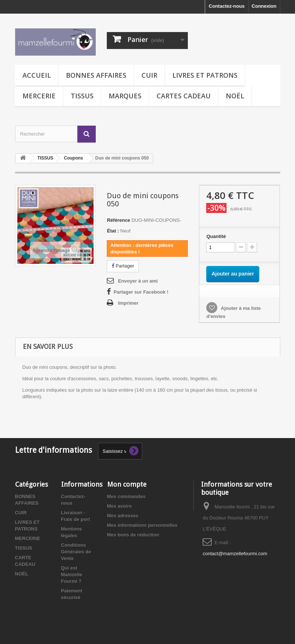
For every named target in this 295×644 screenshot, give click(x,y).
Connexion (264, 6)
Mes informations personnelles (142, 525)
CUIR (149, 75)
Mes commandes (127, 496)
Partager (123, 266)
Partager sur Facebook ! (141, 292)
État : (113, 231)
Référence (118, 220)
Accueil (37, 75)
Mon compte (127, 484)
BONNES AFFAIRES (96, 75)
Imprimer (128, 303)
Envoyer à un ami (138, 281)
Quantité (216, 236)
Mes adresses (123, 516)
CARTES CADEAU (184, 96)
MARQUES (125, 96)
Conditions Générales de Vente (76, 552)
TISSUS (82, 96)
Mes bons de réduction (133, 535)
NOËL (235, 96)
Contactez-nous (227, 6)
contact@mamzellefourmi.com (235, 554)
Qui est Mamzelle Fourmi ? (72, 575)
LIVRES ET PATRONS (205, 75)
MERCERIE (39, 96)
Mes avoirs (120, 506)
